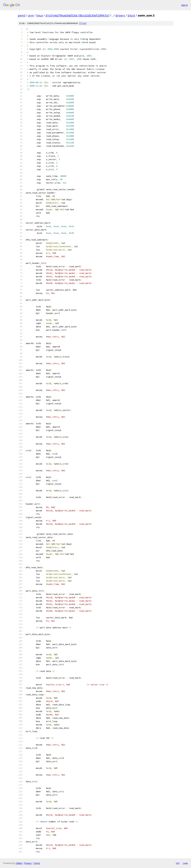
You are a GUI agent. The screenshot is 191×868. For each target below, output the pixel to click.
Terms (37, 863)
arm (31, 15)
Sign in (184, 5)
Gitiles (19, 863)
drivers (120, 15)
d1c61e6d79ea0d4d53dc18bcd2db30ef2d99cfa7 (77, 15)
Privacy (28, 863)
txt (178, 863)
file (83, 23)
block (131, 15)
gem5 (22, 15)
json (185, 863)
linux (40, 15)
